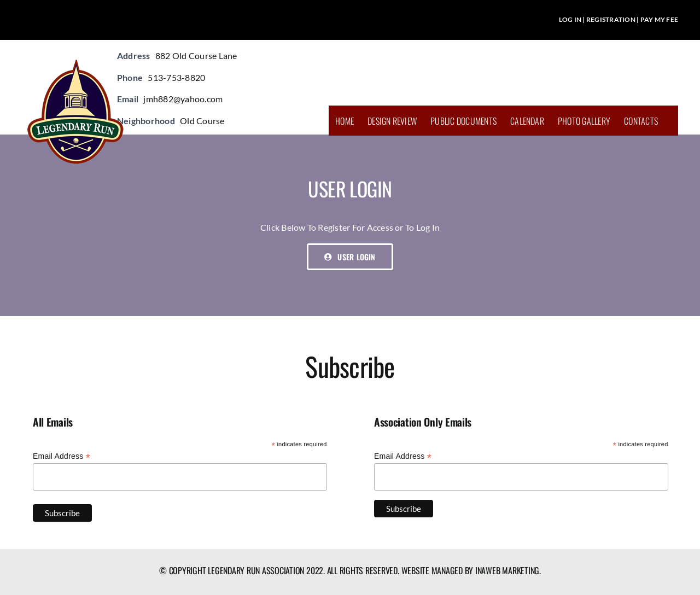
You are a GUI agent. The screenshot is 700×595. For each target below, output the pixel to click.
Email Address (62, 456)
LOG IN (570, 19)
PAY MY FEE (659, 19)
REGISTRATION (611, 19)
